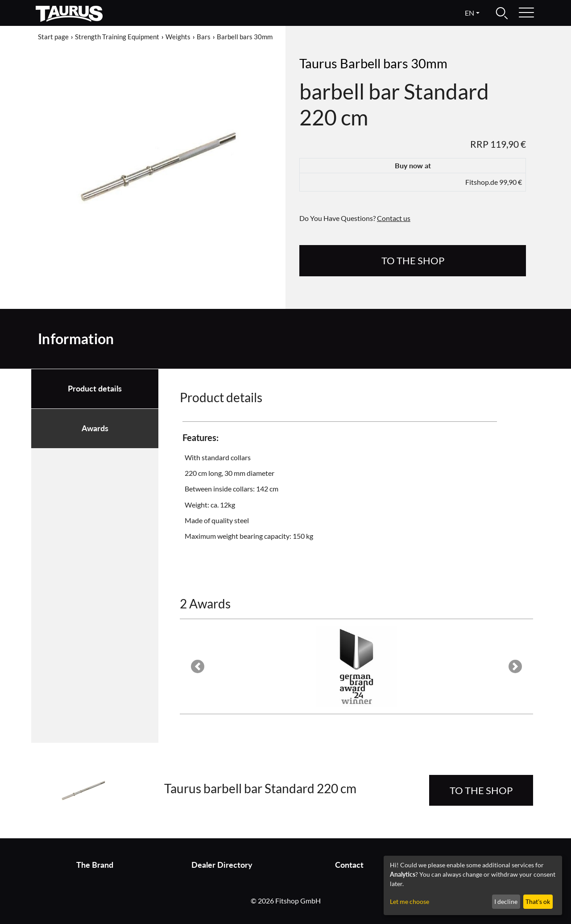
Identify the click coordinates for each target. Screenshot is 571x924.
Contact (349, 865)
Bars (204, 37)
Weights (178, 37)
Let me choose (410, 901)
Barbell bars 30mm (245, 37)
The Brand (95, 865)
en (470, 13)
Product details (95, 389)
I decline (506, 901)
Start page (53, 37)
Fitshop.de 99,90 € (494, 182)
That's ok (538, 901)
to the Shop (413, 260)
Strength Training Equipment (117, 37)
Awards (95, 428)
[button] (197, 666)
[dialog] (473, 885)
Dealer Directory (222, 865)
